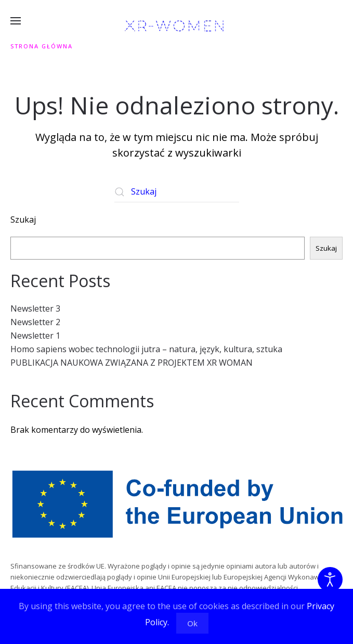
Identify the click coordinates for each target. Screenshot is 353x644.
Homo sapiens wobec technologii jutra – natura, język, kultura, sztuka (146, 349)
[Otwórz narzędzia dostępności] (330, 579)
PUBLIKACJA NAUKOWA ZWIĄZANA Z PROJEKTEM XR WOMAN (132, 363)
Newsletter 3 (35, 308)
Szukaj (23, 220)
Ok (192, 623)
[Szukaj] (177, 192)
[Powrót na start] (177, 26)
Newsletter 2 (35, 322)
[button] (16, 21)
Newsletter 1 (35, 336)
